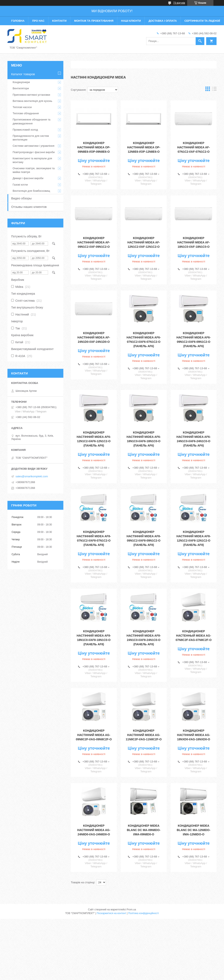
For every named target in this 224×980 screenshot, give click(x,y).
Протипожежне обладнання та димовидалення (31, 121)
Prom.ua (131, 910)
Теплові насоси (22, 107)
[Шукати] (200, 41)
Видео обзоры (21, 198)
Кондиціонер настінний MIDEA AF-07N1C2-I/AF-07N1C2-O (194, 147)
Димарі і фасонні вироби (28, 178)
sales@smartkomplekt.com (32, 476)
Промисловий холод (25, 130)
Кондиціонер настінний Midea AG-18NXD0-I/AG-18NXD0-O (194, 735)
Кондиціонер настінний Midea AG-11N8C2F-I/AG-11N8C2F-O (144, 735)
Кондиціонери (21, 82)
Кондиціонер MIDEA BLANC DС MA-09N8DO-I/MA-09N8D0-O (144, 830)
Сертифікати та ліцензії (202, 21)
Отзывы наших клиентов (29, 207)
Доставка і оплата (163, 21)
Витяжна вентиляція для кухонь (32, 101)
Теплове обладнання (26, 113)
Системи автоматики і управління (34, 146)
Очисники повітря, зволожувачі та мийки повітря (34, 170)
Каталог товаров (23, 74)
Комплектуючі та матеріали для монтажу (32, 160)
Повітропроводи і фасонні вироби (34, 152)
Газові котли (20, 185)
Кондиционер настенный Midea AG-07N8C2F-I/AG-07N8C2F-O (194, 636)
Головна (18, 21)
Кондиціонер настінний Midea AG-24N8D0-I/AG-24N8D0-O (94, 830)
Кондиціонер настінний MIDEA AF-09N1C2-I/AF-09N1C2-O (94, 242)
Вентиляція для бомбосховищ (31, 191)
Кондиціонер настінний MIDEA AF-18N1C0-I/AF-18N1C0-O (194, 242)
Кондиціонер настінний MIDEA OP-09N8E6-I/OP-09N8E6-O (94, 147)
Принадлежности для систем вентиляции (31, 138)
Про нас (38, 21)
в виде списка (214, 90)
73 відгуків (179, 3)
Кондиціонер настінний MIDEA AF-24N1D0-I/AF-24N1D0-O (94, 337)
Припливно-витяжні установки (31, 95)
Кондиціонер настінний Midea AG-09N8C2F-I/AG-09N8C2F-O (94, 735)
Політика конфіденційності (143, 913)
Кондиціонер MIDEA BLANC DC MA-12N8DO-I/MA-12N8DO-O (194, 830)
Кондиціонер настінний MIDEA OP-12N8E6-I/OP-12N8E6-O (144, 147)
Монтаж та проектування (94, 21)
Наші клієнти (131, 21)
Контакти (59, 21)
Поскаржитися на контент (111, 913)
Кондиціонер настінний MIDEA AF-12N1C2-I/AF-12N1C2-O (144, 242)
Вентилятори (21, 88)
